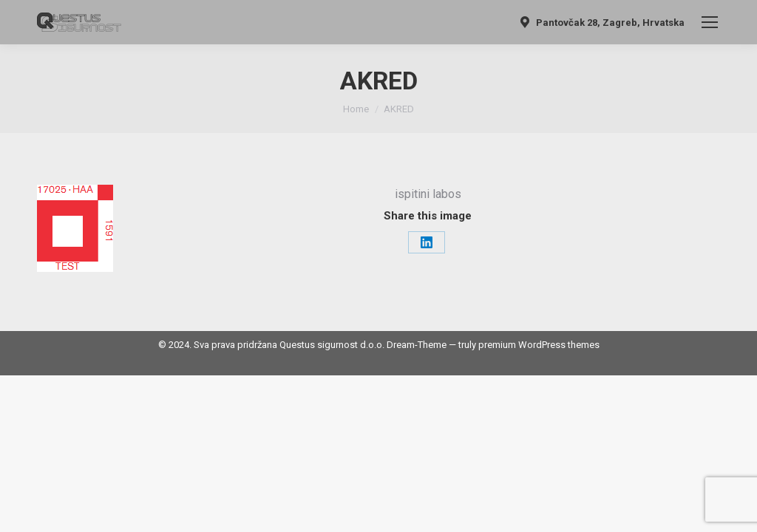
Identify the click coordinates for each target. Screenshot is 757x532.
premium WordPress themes (539, 345)
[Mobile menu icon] (710, 22)
